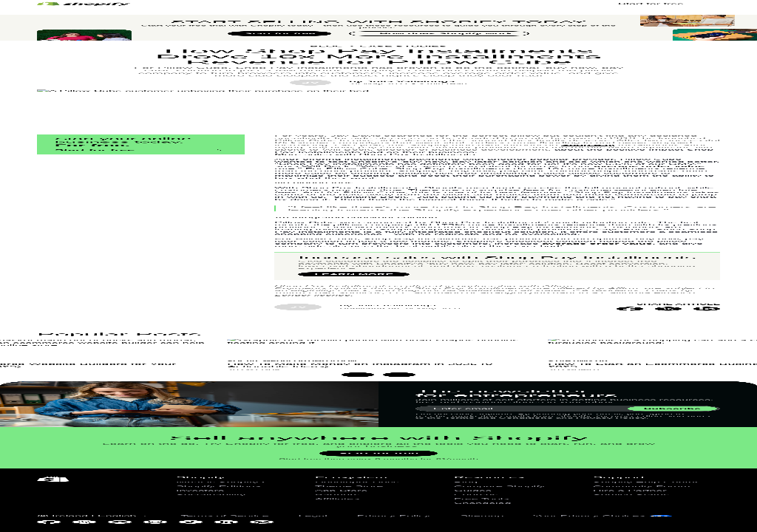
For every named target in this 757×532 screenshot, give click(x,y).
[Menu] (713, 26)
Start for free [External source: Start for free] (651, 25)
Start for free (279, 237)
